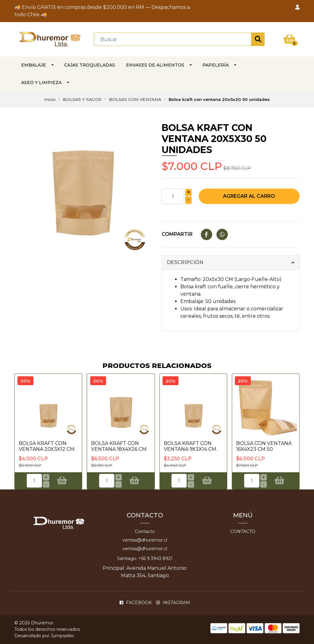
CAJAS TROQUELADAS (90, 65)
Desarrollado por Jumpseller (44, 636)
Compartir (177, 234)
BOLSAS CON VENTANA (135, 99)
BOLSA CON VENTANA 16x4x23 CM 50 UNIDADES (264, 449)
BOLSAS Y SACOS (82, 99)
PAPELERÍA (216, 65)
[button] (297, 7)
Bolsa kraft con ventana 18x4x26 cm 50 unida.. (119, 449)
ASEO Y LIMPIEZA (41, 82)
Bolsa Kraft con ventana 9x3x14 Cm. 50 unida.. (190, 449)
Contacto (145, 531)
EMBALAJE (34, 65)
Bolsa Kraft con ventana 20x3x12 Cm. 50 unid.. (47, 449)
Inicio (50, 99)
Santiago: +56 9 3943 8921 (145, 558)
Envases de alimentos (155, 65)
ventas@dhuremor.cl (145, 540)
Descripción (185, 262)
